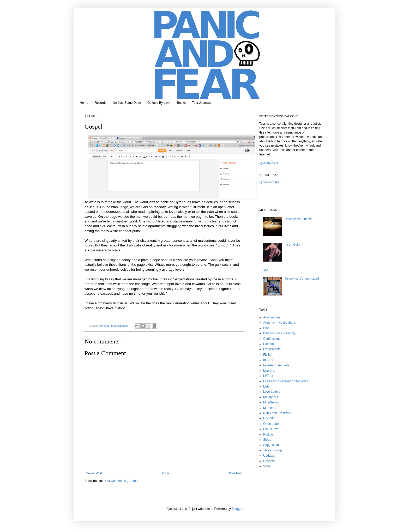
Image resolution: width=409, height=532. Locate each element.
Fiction (268, 355)
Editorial (269, 344)
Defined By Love (159, 103)
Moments (270, 408)
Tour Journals (202, 103)
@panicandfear (270, 182)
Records (101, 103)
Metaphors (271, 397)
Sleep (267, 440)
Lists (266, 386)
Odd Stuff (270, 418)
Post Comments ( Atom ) (121, 481)
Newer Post (94, 473)
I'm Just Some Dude (127, 103)
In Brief (268, 360)
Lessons (269, 371)
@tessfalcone (269, 163)
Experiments (272, 349)
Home (84, 103)
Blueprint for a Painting (279, 333)
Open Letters (272, 424)
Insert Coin (292, 245)
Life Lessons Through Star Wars (285, 381)
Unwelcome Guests (298, 219)
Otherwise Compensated (302, 279)
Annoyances (272, 317)
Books (181, 103)
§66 (266, 270)
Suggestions (272, 445)
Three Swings (273, 450)
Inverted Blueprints (276, 365)
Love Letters (272, 392)
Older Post (235, 473)
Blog (266, 328)
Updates (269, 456)
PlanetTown (271, 429)
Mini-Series (271, 402)
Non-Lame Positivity (277, 413)
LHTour (268, 376)
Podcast (269, 434)
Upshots (269, 461)
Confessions (272, 339)
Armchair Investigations (114, 326)
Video (267, 466)
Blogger (237, 509)
